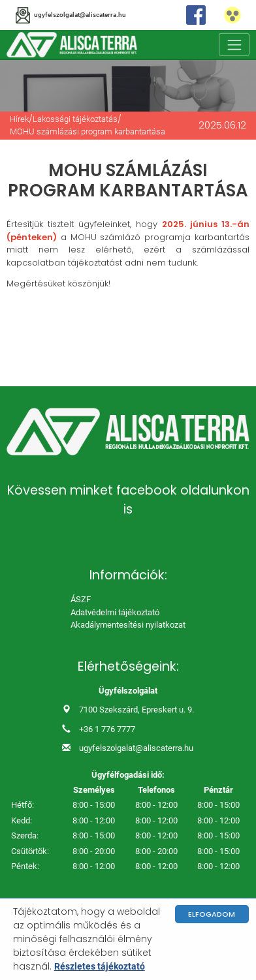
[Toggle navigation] (234, 45)
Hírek (19, 119)
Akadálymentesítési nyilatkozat (128, 625)
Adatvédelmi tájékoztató (115, 612)
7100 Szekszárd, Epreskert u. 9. (136, 710)
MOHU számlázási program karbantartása (88, 131)
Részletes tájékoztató (100, 966)
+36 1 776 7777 (107, 729)
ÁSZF (81, 599)
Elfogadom (212, 914)
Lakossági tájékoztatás (75, 119)
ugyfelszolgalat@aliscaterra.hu (136, 748)
